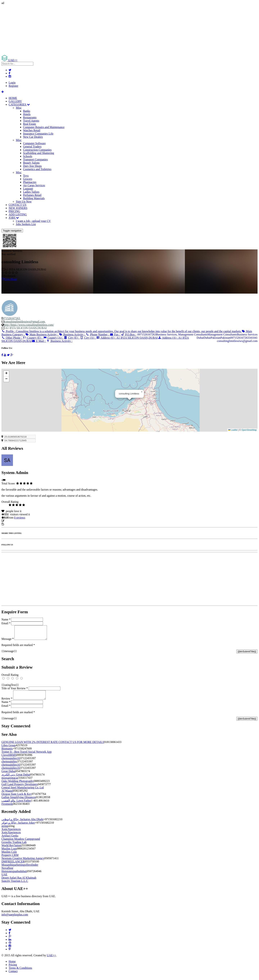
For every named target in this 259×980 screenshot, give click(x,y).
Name (6, 619)
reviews (20, 518)
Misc (19, 108)
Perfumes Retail (32, 195)
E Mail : (39, 341)
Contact (13, 975)
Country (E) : (33, 338)
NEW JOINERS (18, 208)
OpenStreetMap (249, 430)
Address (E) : (127, 338)
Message (8, 642)
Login (12, 83)
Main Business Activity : (42, 334)
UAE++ (51, 960)
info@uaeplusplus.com (15, 919)
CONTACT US (17, 205)
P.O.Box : (128, 334)
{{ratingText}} (10, 688)
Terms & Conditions (20, 972)
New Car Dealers (33, 137)
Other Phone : (12, 338)
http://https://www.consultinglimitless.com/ (29, 325)
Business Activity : (72, 334)
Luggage (28, 189)
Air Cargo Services (34, 185)
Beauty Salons (31, 163)
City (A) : (88, 338)
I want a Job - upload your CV (33, 221)
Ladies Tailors (31, 192)
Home (12, 966)
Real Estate (29, 124)
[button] (142, 392)
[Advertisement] (109, 30)
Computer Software (34, 143)
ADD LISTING (18, 214)
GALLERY (15, 101)
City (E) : (72, 338)
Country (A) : (53, 338)
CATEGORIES (19, 104)
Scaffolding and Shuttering (38, 153)
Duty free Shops (32, 166)
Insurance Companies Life (38, 134)
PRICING (14, 211)
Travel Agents (31, 121)
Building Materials (34, 198)
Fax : (115, 334)
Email (6, 623)
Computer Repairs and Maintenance (44, 127)
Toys (26, 176)
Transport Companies (35, 159)
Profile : (121, 331)
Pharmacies (30, 182)
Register (13, 86)
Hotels (27, 114)
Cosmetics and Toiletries (37, 169)
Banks (27, 111)
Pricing (13, 969)
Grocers (28, 179)
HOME (13, 98)
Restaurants (30, 117)
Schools (28, 156)
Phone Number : (98, 334)
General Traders (32, 147)
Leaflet (233, 430)
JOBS (14, 218)
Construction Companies (37, 150)
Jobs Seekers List (26, 224)
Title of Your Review (15, 691)
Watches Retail (32, 130)
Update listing (13, 521)
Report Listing (12, 524)
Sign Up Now (24, 202)
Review (7, 703)
